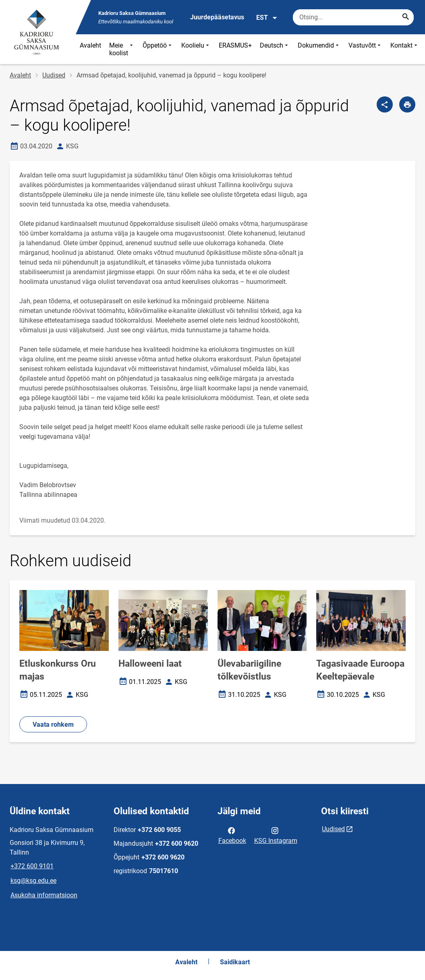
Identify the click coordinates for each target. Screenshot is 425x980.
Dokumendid (319, 49)
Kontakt (405, 49)
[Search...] (406, 17)
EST (267, 18)
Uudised (54, 75)
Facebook (232, 835)
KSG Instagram (276, 835)
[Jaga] (385, 104)
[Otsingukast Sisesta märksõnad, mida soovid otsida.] (353, 17)
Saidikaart (235, 962)
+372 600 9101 (32, 866)
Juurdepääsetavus (217, 17)
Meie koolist (122, 49)
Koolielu (196, 49)
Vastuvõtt (365, 49)
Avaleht (90, 45)
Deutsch (275, 49)
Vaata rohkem (53, 725)
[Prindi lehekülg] (407, 104)
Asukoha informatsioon (44, 895)
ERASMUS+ (235, 45)
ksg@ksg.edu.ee (33, 881)
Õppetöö (158, 49)
